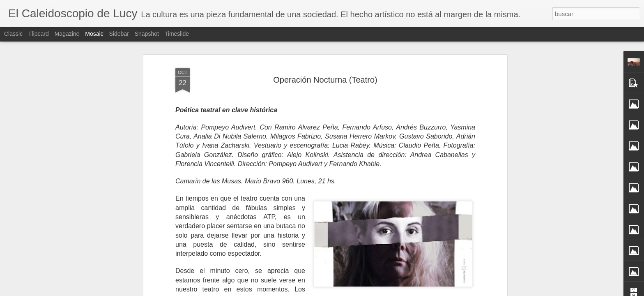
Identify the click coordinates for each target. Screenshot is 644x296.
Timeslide (177, 34)
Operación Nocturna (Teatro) (325, 76)
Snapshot (147, 34)
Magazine (67, 34)
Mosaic (94, 34)
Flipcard (39, 34)
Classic (13, 34)
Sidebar (119, 34)
